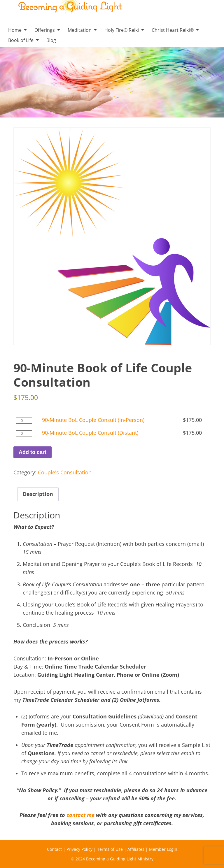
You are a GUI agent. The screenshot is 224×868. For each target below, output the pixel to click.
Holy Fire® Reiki (122, 30)
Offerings (45, 30)
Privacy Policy (79, 849)
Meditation (80, 30)
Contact (54, 849)
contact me (80, 815)
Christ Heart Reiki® (173, 30)
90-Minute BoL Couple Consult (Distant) (90, 433)
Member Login (163, 849)
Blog (51, 40)
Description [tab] (38, 494)
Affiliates (136, 849)
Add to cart (33, 452)
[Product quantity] (24, 421)
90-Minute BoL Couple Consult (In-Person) (93, 420)
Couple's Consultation (65, 472)
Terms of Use (110, 849)
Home (15, 30)
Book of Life (21, 40)
